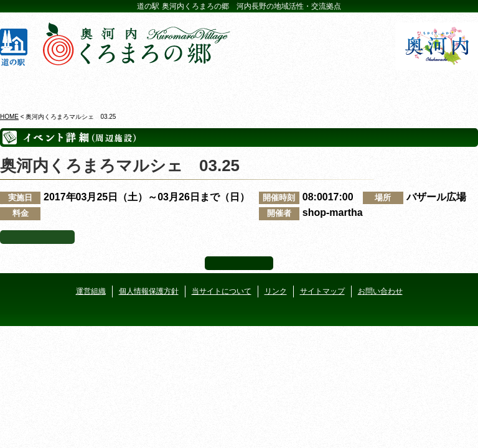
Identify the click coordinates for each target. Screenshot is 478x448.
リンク (276, 291)
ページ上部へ (239, 263)
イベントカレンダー (199, 86)
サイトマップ (322, 291)
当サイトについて (222, 291)
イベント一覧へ (37, 237)
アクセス (438, 86)
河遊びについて (358, 86)
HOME (9, 117)
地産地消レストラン (279, 86)
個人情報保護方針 (149, 291)
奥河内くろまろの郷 (41, 86)
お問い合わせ (380, 291)
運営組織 (91, 291)
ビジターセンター (120, 86)
